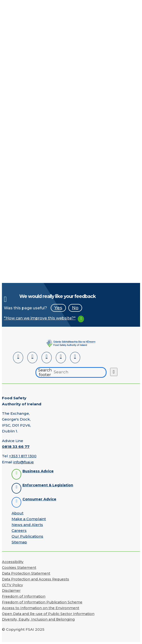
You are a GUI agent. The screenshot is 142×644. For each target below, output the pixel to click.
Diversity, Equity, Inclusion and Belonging (38, 619)
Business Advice (38, 471)
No (75, 308)
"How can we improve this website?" (40, 318)
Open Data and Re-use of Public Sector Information (48, 614)
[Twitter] (47, 358)
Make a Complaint (29, 519)
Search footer (45, 372)
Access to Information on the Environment (41, 608)
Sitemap (19, 542)
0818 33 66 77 (16, 447)
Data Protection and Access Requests (35, 579)
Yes (58, 308)
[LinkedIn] (18, 358)
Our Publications (27, 536)
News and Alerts (27, 525)
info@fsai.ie (24, 462)
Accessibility (13, 562)
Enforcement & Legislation (48, 485)
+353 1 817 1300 (23, 456)
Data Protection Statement (26, 573)
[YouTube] (61, 358)
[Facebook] (32, 358)
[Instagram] (75, 358)
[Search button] (114, 372)
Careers (19, 530)
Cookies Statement (19, 568)
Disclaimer (11, 591)
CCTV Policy (12, 585)
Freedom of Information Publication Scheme (42, 602)
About (18, 513)
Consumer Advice (39, 499)
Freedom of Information (24, 596)
